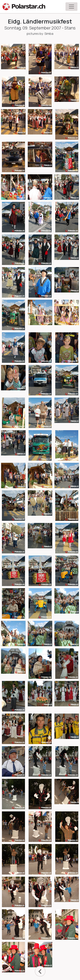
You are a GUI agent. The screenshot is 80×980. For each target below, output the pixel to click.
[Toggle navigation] (71, 7)
